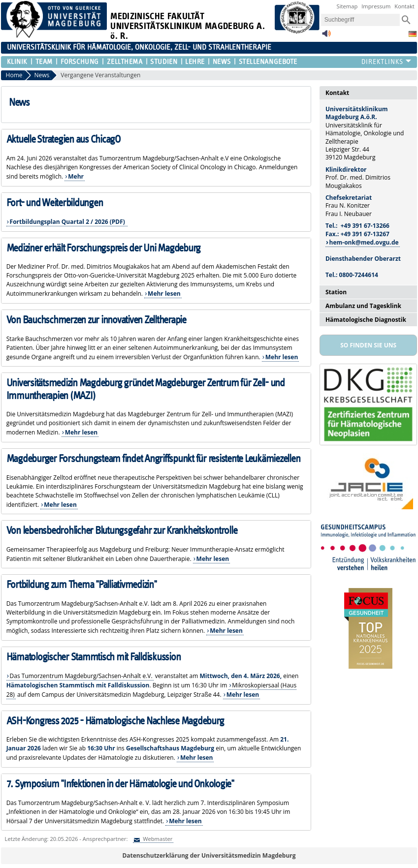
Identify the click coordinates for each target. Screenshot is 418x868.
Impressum (376, 6)
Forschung (80, 62)
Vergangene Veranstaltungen (100, 75)
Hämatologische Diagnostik (366, 320)
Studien (164, 62)
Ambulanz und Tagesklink (363, 306)
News (222, 62)
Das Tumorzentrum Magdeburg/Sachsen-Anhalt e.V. (81, 676)
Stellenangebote (268, 62)
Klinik (17, 62)
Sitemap (347, 6)
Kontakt (404, 6)
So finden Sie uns (368, 345)
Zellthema (125, 62)
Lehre (195, 62)
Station (336, 292)
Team (44, 62)
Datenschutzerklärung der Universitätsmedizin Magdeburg (209, 855)
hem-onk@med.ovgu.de (364, 242)
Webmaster (157, 839)
